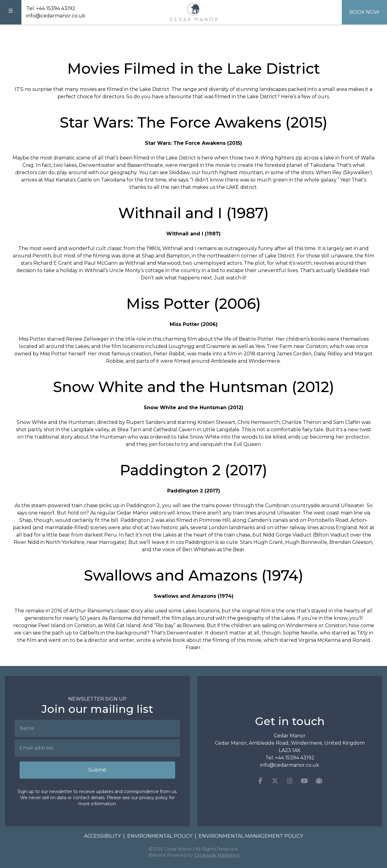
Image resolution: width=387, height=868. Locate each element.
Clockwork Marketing (217, 855)
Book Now (364, 12)
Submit (97, 770)
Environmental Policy (160, 836)
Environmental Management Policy (251, 836)
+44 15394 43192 (56, 8)
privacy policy (154, 798)
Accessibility (102, 836)
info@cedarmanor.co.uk (56, 16)
